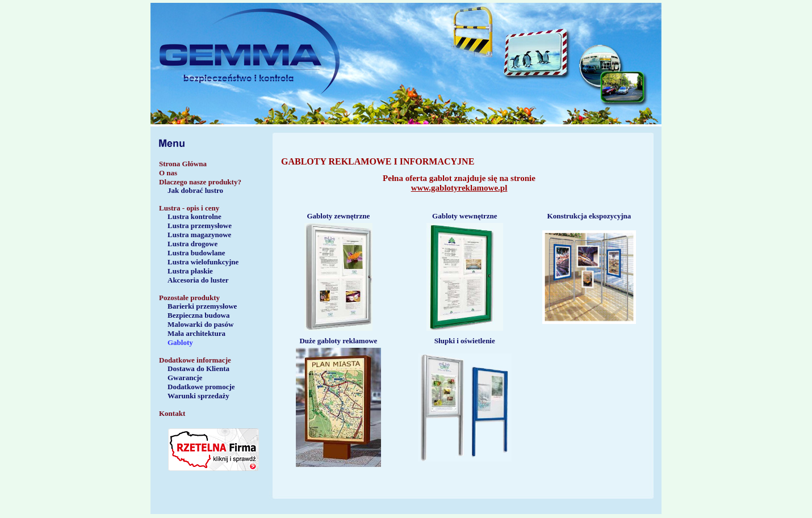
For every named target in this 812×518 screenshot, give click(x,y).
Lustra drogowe (192, 244)
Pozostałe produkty (189, 298)
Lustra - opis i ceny (189, 208)
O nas (168, 173)
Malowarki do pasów (200, 324)
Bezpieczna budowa (198, 315)
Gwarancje (185, 378)
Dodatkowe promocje (201, 387)
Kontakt (172, 413)
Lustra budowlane (196, 253)
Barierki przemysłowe (202, 306)
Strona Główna (183, 164)
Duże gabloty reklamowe (338, 341)
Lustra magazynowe (199, 235)
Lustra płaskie (190, 271)
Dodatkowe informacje (195, 360)
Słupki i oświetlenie (465, 341)
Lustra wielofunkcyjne (203, 262)
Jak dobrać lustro (195, 190)
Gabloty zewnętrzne (338, 216)
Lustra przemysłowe (200, 226)
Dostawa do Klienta (198, 369)
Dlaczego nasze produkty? (200, 182)
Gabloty (180, 342)
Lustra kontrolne (194, 216)
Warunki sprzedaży (198, 396)
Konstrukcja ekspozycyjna (589, 216)
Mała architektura (196, 333)
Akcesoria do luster (198, 280)
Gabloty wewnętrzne (464, 216)
